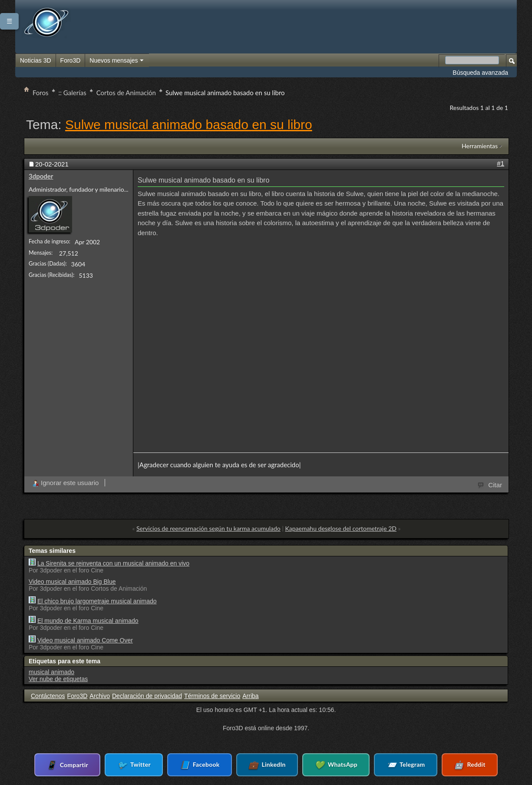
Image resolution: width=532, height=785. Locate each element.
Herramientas (480, 146)
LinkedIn (267, 765)
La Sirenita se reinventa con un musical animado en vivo (113, 563)
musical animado (51, 672)
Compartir (83, 765)
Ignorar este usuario (65, 483)
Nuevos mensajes (117, 61)
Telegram (395, 765)
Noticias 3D (36, 60)
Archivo (100, 696)
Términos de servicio (212, 696)
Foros (41, 93)
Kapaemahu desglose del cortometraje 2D (341, 528)
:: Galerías (73, 93)
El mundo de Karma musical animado (88, 621)
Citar (490, 484)
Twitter (144, 765)
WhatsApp (331, 765)
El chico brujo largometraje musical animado (97, 601)
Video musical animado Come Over (85, 640)
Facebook (205, 765)
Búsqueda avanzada (480, 73)
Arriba (250, 696)
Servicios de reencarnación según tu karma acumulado (208, 528)
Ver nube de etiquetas (58, 679)
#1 (501, 163)
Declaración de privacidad (147, 696)
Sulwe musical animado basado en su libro (189, 125)
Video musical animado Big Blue (72, 582)
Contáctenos (48, 696)
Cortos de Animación (126, 93)
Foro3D (71, 60)
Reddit (454, 765)
